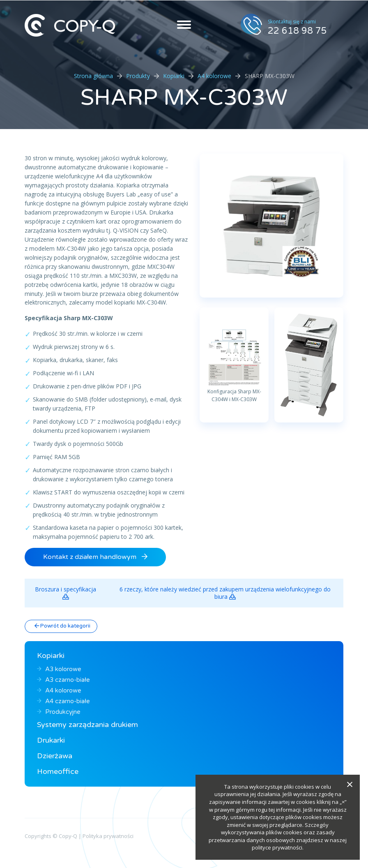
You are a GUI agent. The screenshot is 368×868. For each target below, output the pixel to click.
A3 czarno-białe (63, 680)
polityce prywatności (277, 847)
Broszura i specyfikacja (66, 593)
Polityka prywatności (108, 836)
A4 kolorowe (214, 76)
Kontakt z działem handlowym (95, 557)
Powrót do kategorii (62, 626)
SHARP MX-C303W (184, 98)
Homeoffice (58, 771)
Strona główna (93, 76)
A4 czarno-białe (63, 701)
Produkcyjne (59, 712)
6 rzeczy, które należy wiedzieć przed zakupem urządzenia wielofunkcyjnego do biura (225, 593)
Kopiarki (174, 76)
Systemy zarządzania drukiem (87, 725)
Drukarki (51, 740)
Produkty (138, 76)
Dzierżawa (55, 756)
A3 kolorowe (59, 669)
